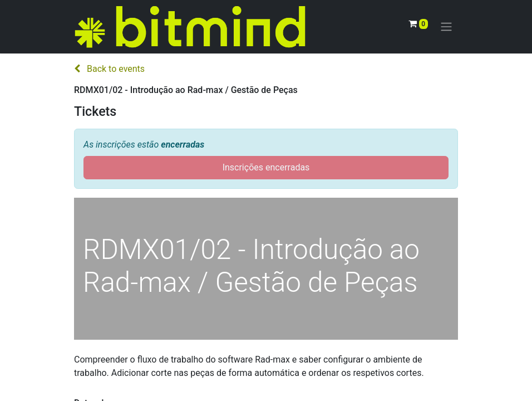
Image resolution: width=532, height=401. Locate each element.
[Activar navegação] (446, 27)
